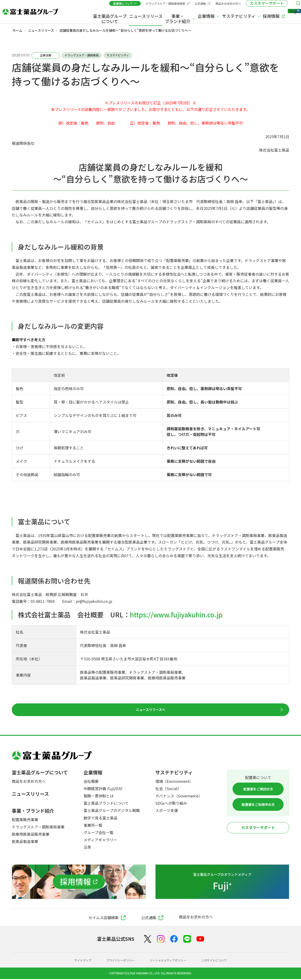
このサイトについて (221, 961)
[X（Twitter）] (148, 940)
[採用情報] (79, 883)
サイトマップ (75, 961)
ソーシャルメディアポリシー (170, 961)
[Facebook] (174, 940)
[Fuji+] (287, 15)
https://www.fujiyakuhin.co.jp (176, 615)
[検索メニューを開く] (292, 5)
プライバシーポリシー (117, 961)
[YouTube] (200, 940)
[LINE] (187, 940)
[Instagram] (161, 940)
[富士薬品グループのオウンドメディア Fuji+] (222, 883)
